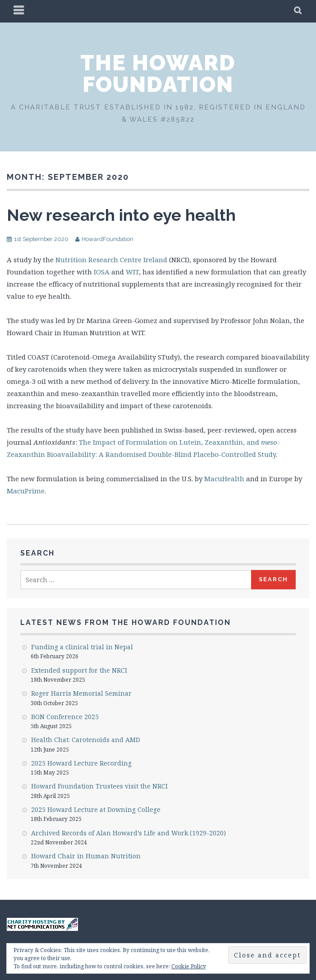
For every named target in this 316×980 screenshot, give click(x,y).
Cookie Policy (189, 966)
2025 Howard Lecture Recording (81, 763)
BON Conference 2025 (65, 717)
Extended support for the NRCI (79, 670)
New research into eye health (121, 215)
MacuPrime (26, 491)
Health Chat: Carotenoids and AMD (86, 740)
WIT (132, 272)
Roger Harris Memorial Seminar (81, 693)
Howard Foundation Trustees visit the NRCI (99, 786)
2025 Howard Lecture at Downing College (96, 809)
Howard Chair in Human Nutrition (86, 856)
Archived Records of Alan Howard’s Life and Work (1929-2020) (128, 833)
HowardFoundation (108, 239)
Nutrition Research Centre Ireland (111, 260)
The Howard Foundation (158, 73)
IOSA (102, 272)
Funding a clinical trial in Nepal (82, 647)
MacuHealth (224, 479)
